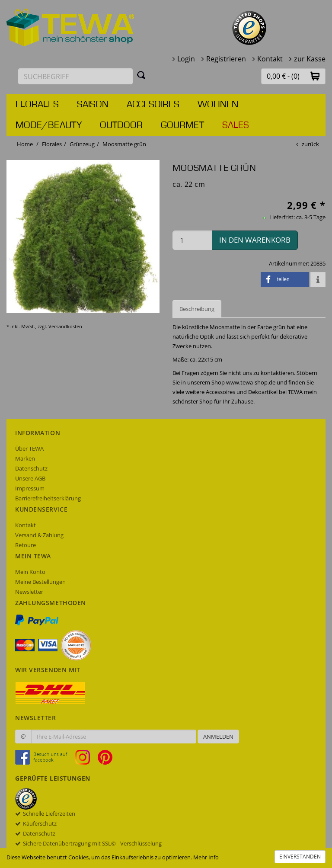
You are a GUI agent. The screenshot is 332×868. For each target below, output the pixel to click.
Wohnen (218, 105)
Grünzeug (82, 144)
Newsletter (29, 592)
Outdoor (121, 125)
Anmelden (218, 737)
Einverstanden (300, 857)
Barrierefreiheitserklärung (48, 498)
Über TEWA (29, 448)
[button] (315, 76)
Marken (25, 458)
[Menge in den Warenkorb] (192, 240)
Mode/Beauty (49, 125)
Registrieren (226, 59)
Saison (93, 105)
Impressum (30, 488)
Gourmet (182, 125)
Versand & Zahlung (39, 535)
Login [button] (186, 59)
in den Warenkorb (255, 240)
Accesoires (153, 105)
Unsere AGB (30, 478)
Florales (37, 105)
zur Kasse (310, 59)
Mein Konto (30, 572)
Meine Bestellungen (40, 582)
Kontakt (270, 59)
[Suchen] (141, 75)
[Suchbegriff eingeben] (75, 76)
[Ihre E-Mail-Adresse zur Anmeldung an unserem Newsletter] (114, 737)
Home (25, 144)
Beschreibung (197, 309)
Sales (236, 125)
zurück (310, 144)
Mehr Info (206, 857)
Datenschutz (31, 468)
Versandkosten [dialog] (65, 326)
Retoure (26, 545)
